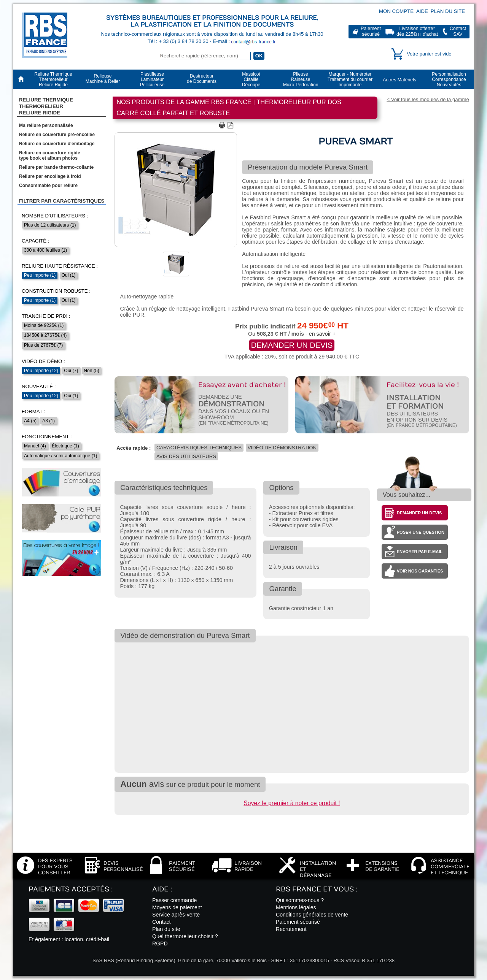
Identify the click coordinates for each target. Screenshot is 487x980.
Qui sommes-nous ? (300, 900)
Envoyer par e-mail (420, 552)
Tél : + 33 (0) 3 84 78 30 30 (179, 41)
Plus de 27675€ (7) (43, 345)
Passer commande (174, 900)
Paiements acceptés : (71, 889)
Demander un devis (292, 345)
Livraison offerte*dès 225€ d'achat (417, 31)
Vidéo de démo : (43, 361)
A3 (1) (49, 421)
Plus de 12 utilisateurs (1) (50, 225)
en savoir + (322, 334)
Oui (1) (69, 275)
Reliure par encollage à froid (50, 176)
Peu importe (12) (41, 371)
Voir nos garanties (420, 571)
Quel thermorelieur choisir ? (185, 936)
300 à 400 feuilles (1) (45, 250)
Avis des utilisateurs (186, 456)
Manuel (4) (35, 446)
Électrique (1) (65, 446)
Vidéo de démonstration (282, 448)
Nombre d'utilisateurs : (55, 216)
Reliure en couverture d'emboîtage (57, 144)
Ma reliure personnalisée (46, 125)
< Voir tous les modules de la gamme (428, 99)
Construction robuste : (56, 291)
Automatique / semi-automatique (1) (60, 456)
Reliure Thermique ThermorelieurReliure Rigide (46, 106)
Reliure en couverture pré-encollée (57, 135)
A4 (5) (30, 421)
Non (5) (91, 371)
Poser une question (421, 532)
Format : (33, 412)
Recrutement (291, 929)
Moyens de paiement (177, 907)
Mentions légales (296, 907)
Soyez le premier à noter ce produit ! (292, 803)
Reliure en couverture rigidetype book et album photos (50, 155)
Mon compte (396, 11)
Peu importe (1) (40, 275)
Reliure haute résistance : (60, 266)
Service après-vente (176, 915)
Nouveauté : (39, 386)
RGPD (160, 944)
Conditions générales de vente (312, 915)
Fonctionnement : (47, 437)
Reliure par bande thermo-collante (56, 167)
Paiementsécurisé (371, 31)
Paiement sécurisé (298, 922)
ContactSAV (458, 31)
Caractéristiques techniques (199, 448)
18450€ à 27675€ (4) (45, 335)
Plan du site (448, 11)
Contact (162, 922)
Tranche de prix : (46, 316)
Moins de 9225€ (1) (44, 325)
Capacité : (35, 241)
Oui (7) (71, 371)
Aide (422, 11)
